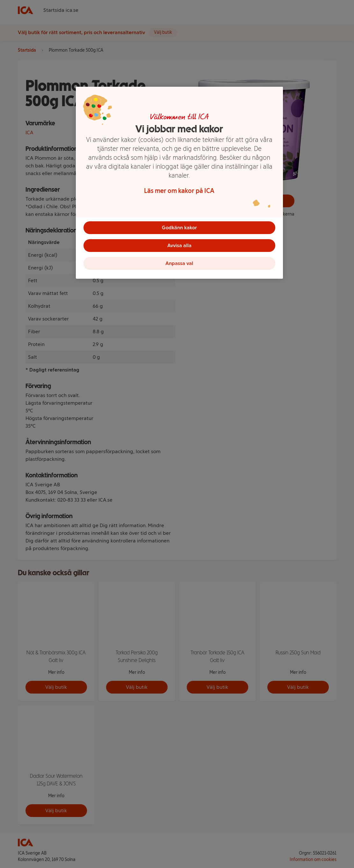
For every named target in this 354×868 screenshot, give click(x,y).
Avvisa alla (179, 245)
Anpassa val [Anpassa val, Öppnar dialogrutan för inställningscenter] (179, 263)
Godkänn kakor (179, 228)
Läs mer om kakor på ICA (179, 191)
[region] (179, 183)
